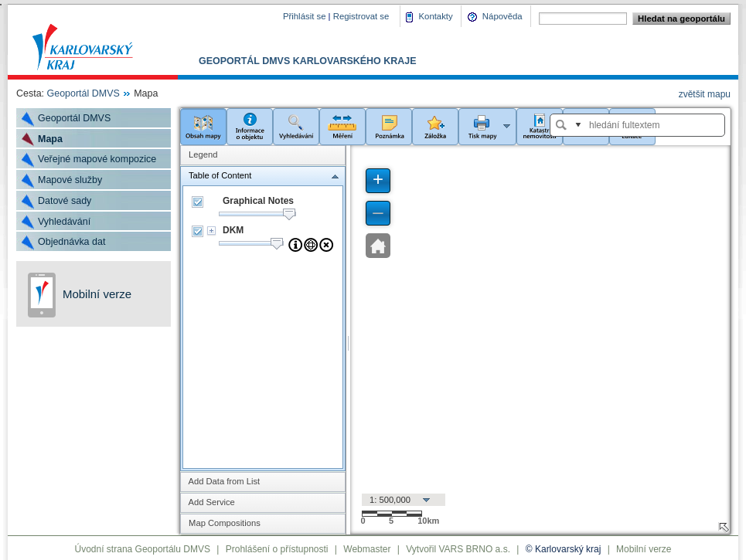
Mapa (50, 139)
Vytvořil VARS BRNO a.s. (458, 549)
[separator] (348, 340)
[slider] (289, 215)
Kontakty (436, 16)
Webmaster (367, 549)
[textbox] (646, 125)
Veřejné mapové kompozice (97, 159)
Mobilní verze (97, 294)
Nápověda (502, 16)
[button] (203, 126)
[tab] (263, 154)
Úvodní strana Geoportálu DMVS (143, 549)
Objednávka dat (72, 242)
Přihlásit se (305, 16)
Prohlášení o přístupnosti (277, 549)
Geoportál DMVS (83, 93)
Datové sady (65, 201)
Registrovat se (361, 16)
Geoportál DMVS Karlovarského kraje (308, 61)
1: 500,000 (390, 500)
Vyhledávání (64, 222)
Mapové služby (70, 180)
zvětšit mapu (705, 94)
